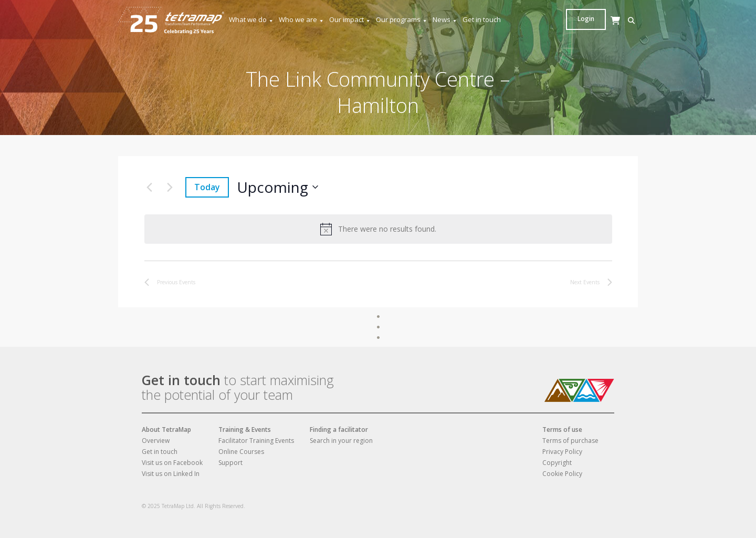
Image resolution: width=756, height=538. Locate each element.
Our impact (350, 20)
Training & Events (245, 430)
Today (207, 187)
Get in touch (482, 19)
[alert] (378, 229)
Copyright (557, 463)
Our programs (402, 20)
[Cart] (588, 31)
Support (230, 463)
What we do (251, 20)
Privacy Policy (562, 452)
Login (618, 19)
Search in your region (341, 441)
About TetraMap (166, 430)
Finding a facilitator (339, 430)
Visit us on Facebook (172, 463)
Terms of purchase (570, 441)
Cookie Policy (562, 474)
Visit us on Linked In (171, 474)
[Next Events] (170, 187)
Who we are (302, 20)
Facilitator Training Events (256, 441)
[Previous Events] (149, 187)
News (445, 20)
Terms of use (562, 430)
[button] (572, 21)
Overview (156, 441)
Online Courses (241, 452)
